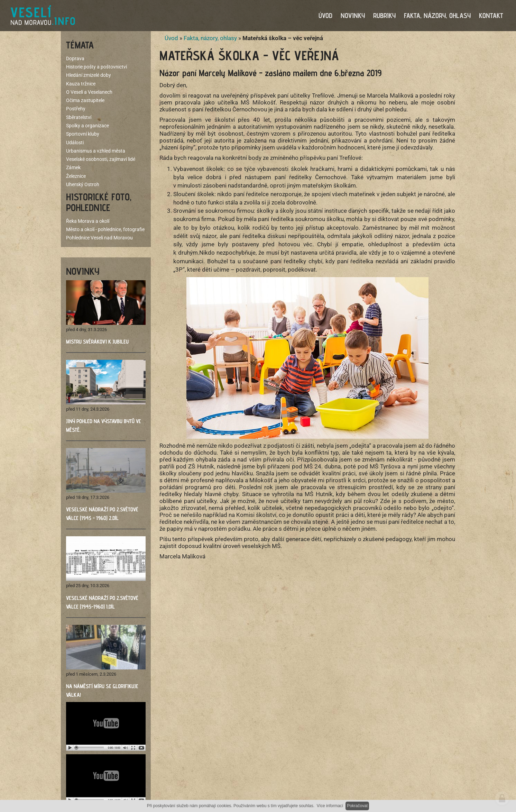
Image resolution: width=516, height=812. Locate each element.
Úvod (171, 38)
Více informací (330, 806)
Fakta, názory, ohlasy (210, 38)
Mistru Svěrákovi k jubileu (97, 342)
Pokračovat (357, 806)
